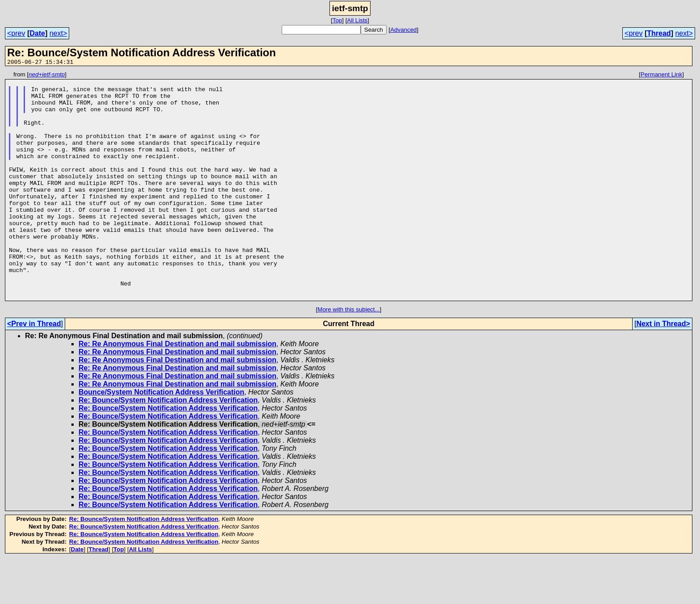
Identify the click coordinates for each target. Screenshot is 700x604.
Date (37, 33)
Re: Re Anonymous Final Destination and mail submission (177, 389)
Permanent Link (661, 76)
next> (58, 33)
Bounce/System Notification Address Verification (161, 438)
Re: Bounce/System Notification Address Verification (168, 446)
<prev (16, 33)
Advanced (403, 30)
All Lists (357, 20)
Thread (659, 33)
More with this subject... (348, 355)
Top (337, 20)
